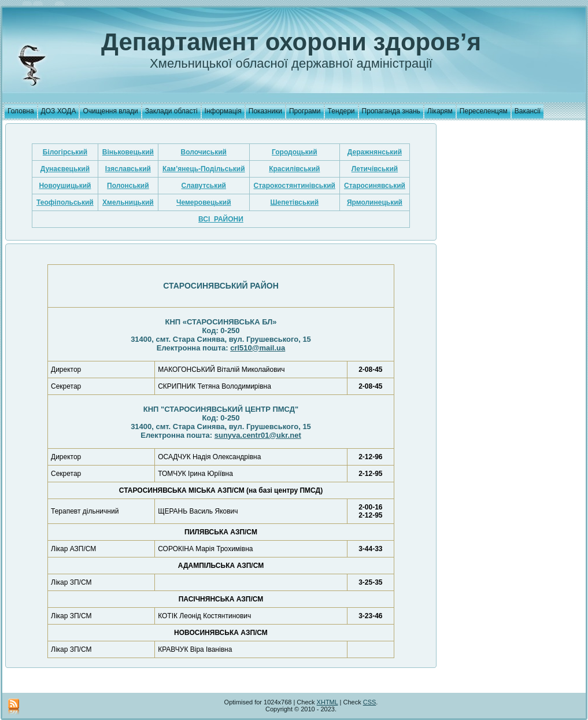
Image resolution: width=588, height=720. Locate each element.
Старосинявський (375, 186)
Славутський (204, 186)
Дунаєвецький (65, 169)
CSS (370, 702)
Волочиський (204, 152)
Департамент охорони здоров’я (291, 42)
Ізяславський (128, 169)
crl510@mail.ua (258, 348)
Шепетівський (294, 202)
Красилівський (294, 169)
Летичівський (375, 169)
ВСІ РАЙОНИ (221, 219)
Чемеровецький (204, 202)
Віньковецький (128, 152)
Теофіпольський (65, 202)
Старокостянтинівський (295, 186)
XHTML (328, 702)
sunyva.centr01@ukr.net (258, 435)
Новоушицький (65, 186)
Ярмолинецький (375, 202)
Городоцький (295, 152)
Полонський (128, 186)
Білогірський (65, 152)
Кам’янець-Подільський (204, 169)
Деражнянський (375, 152)
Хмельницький (128, 202)
